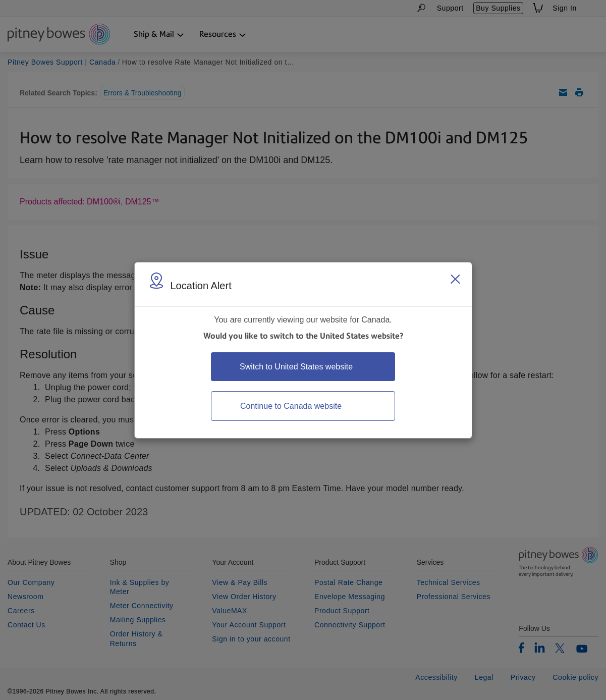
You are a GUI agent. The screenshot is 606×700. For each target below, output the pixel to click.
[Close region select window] (455, 279)
